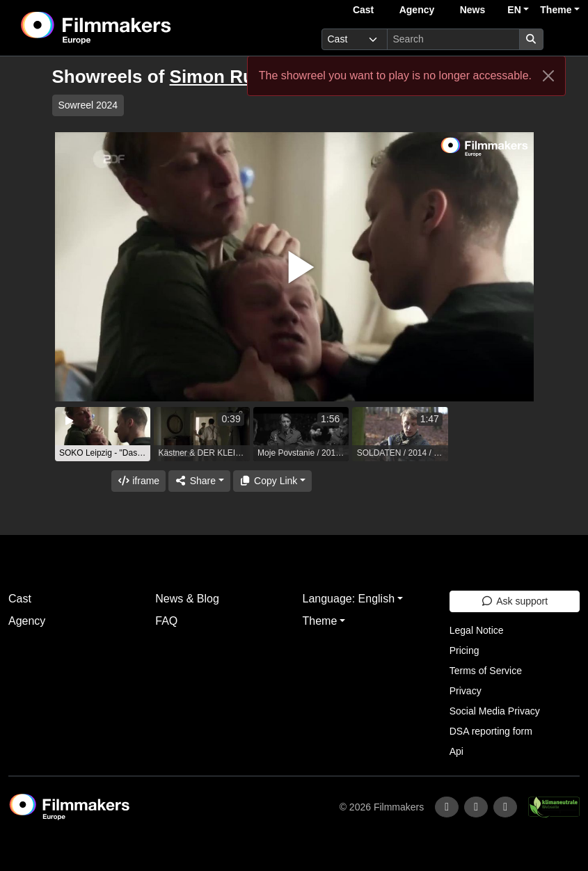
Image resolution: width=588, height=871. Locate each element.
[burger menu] (564, 39)
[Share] (199, 481)
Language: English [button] (349, 599)
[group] (103, 434)
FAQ (166, 621)
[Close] (548, 76)
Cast (363, 10)
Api (456, 751)
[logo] (130, 28)
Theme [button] (556, 10)
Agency (417, 10)
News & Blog (187, 599)
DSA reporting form (491, 731)
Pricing (464, 650)
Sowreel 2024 (88, 105)
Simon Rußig (225, 77)
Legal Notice (477, 630)
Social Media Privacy (495, 711)
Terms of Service (486, 671)
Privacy (466, 691)
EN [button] (514, 10)
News (473, 10)
